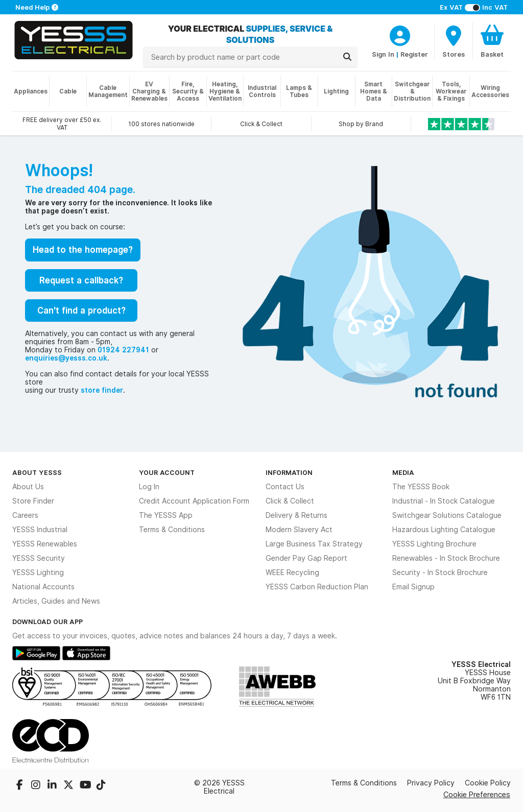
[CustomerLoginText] (400, 34)
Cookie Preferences (477, 794)
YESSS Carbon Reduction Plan (317, 587)
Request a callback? (81, 280)
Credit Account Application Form (194, 501)
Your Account (167, 472)
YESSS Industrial (40, 530)
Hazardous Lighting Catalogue (444, 530)
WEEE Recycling (292, 572)
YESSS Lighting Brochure (434, 544)
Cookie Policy (488, 783)
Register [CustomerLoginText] (414, 54)
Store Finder (33, 501)
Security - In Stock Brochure (440, 572)
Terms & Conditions (172, 530)
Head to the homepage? (83, 250)
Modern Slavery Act (299, 530)
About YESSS (37, 472)
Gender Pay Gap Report (306, 558)
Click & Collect (290, 501)
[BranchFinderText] (454, 41)
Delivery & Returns (296, 515)
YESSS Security (39, 558)
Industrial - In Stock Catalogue (444, 501)
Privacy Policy (431, 783)
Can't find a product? (81, 311)
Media (403, 472)
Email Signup (413, 587)
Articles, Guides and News (56, 601)
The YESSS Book (421, 487)
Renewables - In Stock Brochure (446, 558)
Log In (149, 487)
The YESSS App (166, 515)
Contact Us (285, 487)
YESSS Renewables (45, 544)
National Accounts (43, 587)
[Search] (347, 57)
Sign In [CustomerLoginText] (383, 54)
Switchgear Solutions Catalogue (447, 515)
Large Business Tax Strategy (314, 544)
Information (289, 472)
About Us (28, 487)
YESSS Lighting (38, 572)
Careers (25, 515)
